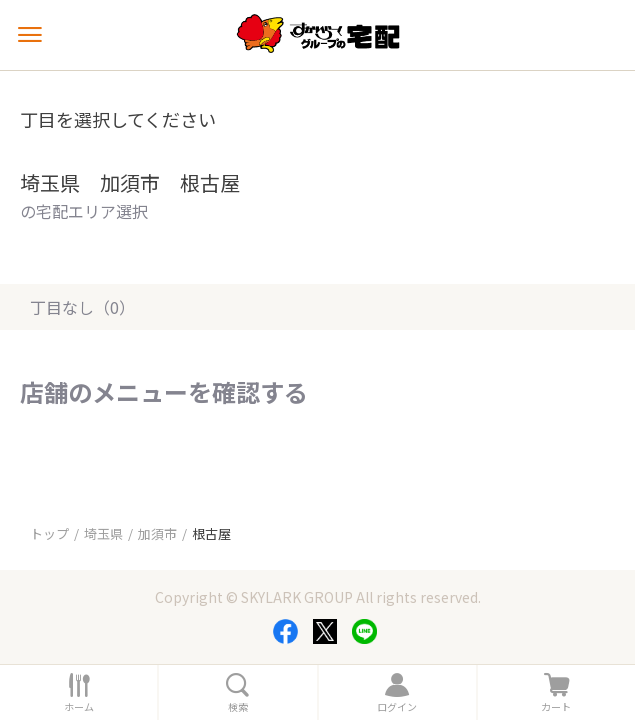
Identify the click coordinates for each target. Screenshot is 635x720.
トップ (49, 533)
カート (556, 707)
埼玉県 (103, 533)
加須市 (157, 533)
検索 (238, 707)
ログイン (397, 707)
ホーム (79, 707)
